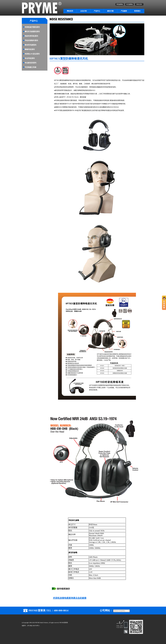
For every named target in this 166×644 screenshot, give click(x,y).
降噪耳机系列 (30, 49)
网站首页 (70, 11)
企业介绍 (84, 11)
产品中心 (97, 11)
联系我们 (137, 11)
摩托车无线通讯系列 (32, 32)
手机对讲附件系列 (31, 40)
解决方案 (110, 11)
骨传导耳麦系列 (30, 45)
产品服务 (124, 11)
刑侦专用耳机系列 (31, 36)
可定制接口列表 (30, 67)
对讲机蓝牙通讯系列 (32, 27)
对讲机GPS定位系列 (32, 54)
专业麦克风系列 (30, 63)
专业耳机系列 (30, 58)
